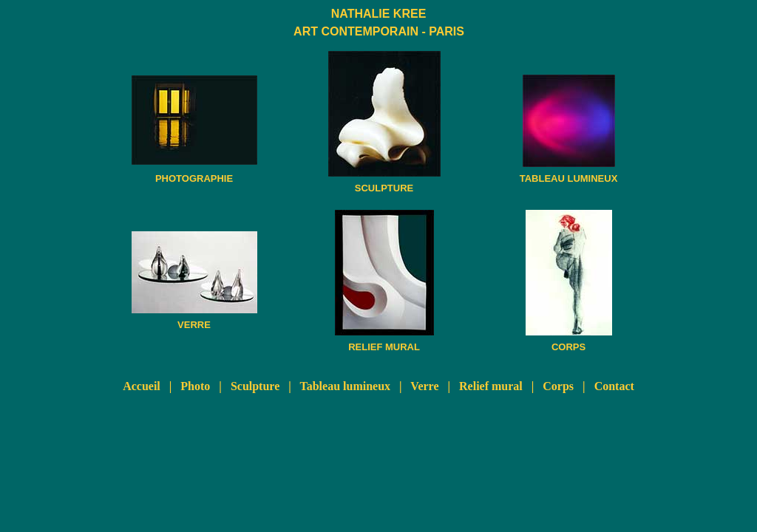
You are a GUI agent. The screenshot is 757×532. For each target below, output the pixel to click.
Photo (195, 386)
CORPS (568, 347)
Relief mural (491, 386)
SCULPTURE (384, 188)
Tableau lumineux (346, 386)
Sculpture (255, 386)
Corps (558, 386)
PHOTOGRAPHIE (194, 178)
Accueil (142, 386)
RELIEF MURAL (384, 347)
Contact (614, 386)
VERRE (194, 325)
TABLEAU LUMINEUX (569, 178)
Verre (424, 386)
